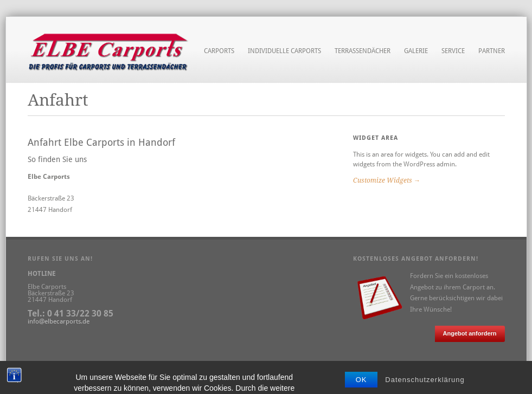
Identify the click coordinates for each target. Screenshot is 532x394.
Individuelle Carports (284, 51)
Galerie (416, 51)
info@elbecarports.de (59, 321)
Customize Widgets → (387, 180)
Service (453, 51)
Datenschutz (85, 368)
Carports (219, 51)
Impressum (44, 368)
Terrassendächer (363, 51)
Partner (492, 51)
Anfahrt (121, 368)
